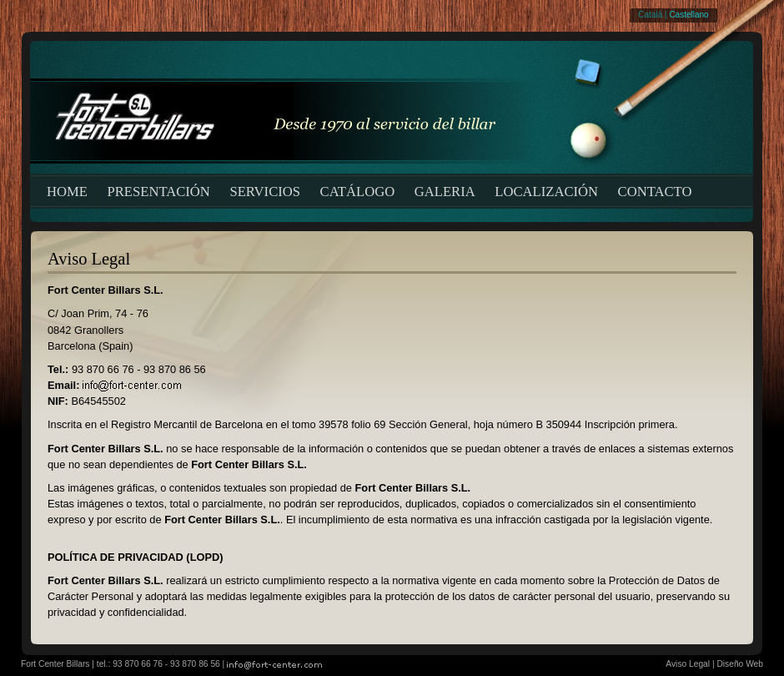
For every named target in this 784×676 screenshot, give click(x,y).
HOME (67, 192)
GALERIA (445, 192)
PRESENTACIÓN (159, 192)
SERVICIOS (265, 192)
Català (650, 15)
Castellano (689, 15)
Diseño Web (740, 664)
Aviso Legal (688, 664)
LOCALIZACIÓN (546, 192)
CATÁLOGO (358, 192)
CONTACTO (655, 192)
